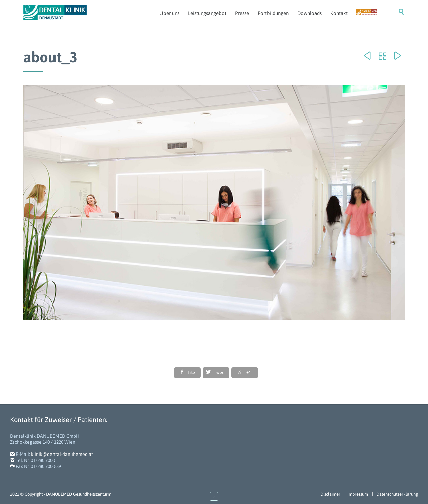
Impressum (358, 494)
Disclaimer (330, 494)
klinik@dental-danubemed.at (62, 454)
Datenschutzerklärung (397, 494)
